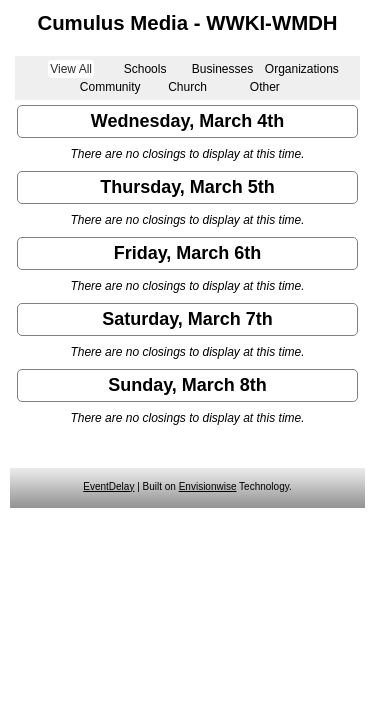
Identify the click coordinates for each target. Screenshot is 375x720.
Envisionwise (208, 486)
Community (110, 87)
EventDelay (108, 486)
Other (265, 87)
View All (71, 69)
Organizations (302, 69)
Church (187, 87)
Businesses (222, 69)
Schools (145, 69)
